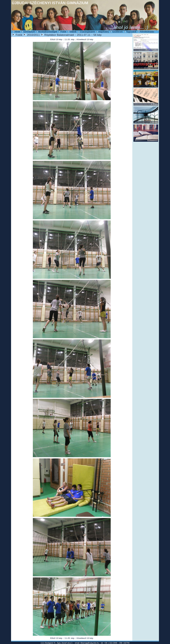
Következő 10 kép (85, 39)
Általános (153, 140)
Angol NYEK (152, 68)
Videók (73, 32)
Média (155, 122)
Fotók (63, 32)
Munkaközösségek (48, 32)
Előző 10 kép (56, 39)
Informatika (153, 50)
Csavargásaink (87, 32)
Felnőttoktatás (147, 32)
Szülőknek (118, 32)
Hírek (17, 32)
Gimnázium (29, 32)
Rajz (156, 86)
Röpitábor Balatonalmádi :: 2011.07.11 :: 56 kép (73, 35)
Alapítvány (104, 32)
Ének (155, 104)
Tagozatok (131, 32)
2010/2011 (33, 35)
